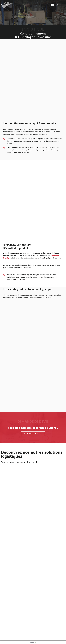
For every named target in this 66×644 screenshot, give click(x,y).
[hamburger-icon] (53, 5)
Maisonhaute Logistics (11, 253)
